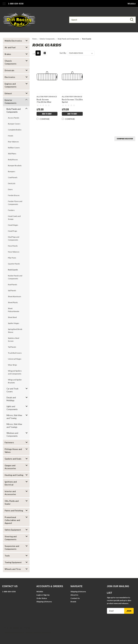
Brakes (8, 54)
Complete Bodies (15, 130)
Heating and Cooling (14, 475)
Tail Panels (12, 347)
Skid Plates (12, 154)
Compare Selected (125, 139)
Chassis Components (11, 62)
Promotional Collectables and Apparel (12, 520)
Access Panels (14, 118)
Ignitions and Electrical (11, 483)
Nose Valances (14, 252)
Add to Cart (47, 114)
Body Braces (13, 160)
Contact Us (75, 598)
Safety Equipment (13, 530)
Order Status (42, 598)
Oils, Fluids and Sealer (12, 502)
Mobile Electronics (13, 41)
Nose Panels (13, 246)
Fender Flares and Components (15, 203)
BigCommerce (19, 632)
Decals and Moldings (11, 399)
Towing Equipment (13, 562)
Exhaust (8, 93)
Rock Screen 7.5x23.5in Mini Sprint (44, 101)
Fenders (11, 210)
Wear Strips (12, 365)
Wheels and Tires (13, 569)
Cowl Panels (13, 177)
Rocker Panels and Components (15, 277)
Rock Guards (13, 270)
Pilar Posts (12, 258)
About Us (74, 595)
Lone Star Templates (42, 632)
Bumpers (12, 171)
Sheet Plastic (13, 302)
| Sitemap (27, 627)
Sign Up (46, 595)
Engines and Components (11, 85)
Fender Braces (14, 195)
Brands (73, 602)
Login (39, 595)
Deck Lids (12, 183)
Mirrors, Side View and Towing (14, 417)
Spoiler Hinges (14, 323)
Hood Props (13, 231)
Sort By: (63, 53)
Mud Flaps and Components (14, 238)
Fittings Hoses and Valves (13, 451)
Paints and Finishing (14, 511)
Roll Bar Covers (14, 148)
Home (35, 39)
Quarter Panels (14, 264)
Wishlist (132, 4)
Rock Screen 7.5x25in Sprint (72, 101)
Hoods (11, 136)
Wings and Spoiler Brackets (15, 381)
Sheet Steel (12, 317)
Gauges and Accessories (10, 467)
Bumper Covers (14, 124)
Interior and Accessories (10, 493)
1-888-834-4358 (16, 4)
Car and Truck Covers (12, 390)
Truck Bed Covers (15, 353)
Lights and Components (12, 408)
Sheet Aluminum (15, 296)
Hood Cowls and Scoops (14, 218)
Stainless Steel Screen (14, 340)
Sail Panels (12, 290)
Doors (10, 189)
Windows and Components (12, 434)
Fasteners (9, 442)
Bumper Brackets (15, 166)
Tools (7, 556)
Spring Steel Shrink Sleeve (15, 331)
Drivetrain (9, 70)
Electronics (10, 77)
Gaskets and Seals (13, 459)
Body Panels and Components (14, 110)
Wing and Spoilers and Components (15, 372)
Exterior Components (11, 102)
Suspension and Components (12, 548)
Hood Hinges (13, 225)
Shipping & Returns (44, 602)
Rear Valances (13, 142)
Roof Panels (13, 285)
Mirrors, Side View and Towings (14, 426)
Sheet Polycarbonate (14, 310)
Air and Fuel (10, 47)
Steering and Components (11, 538)
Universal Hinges (15, 359)
